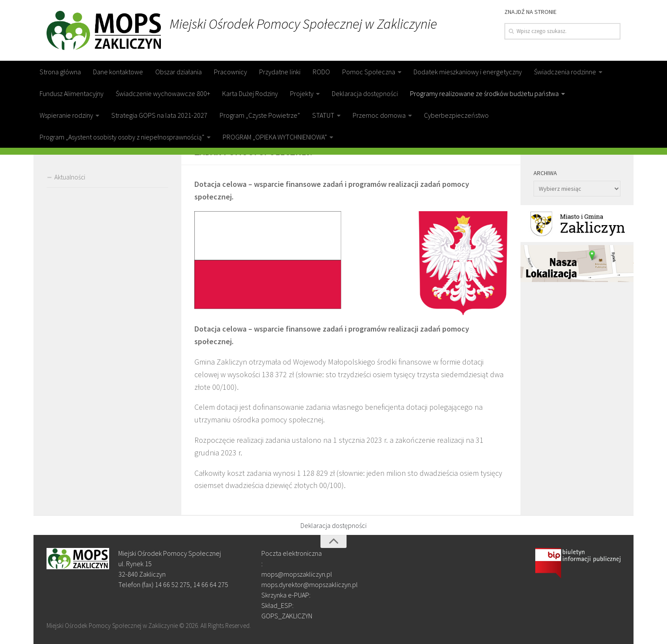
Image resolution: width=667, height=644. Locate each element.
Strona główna (60, 72)
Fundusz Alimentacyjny (72, 93)
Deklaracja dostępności (365, 93)
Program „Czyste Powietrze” (260, 115)
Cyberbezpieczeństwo (456, 115)
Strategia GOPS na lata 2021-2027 (159, 115)
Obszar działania (178, 72)
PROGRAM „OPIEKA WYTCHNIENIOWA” (275, 137)
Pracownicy (230, 72)
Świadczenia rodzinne (565, 72)
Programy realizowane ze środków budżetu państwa (484, 93)
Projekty (302, 93)
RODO (321, 72)
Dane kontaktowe (118, 72)
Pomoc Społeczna (369, 72)
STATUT (323, 115)
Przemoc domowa (379, 115)
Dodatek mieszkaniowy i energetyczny (468, 72)
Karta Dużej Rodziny (250, 93)
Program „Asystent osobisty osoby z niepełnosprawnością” (122, 137)
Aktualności (70, 177)
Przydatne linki (280, 72)
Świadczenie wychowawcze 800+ (163, 93)
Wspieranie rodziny (66, 115)
